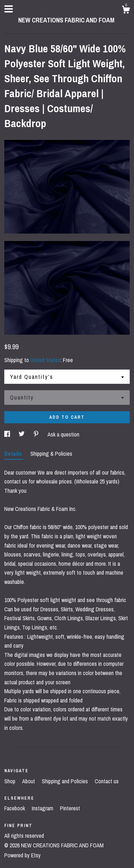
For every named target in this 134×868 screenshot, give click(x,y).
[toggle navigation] (9, 9)
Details (14, 454)
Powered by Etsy (23, 855)
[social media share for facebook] (8, 434)
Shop (11, 781)
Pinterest (70, 808)
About (29, 781)
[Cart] (126, 11)
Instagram (43, 808)
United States (45, 360)
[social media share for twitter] (22, 434)
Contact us (107, 781)
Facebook (15, 808)
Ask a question (63, 434)
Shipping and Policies (66, 781)
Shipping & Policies (51, 454)
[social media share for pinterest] (37, 434)
